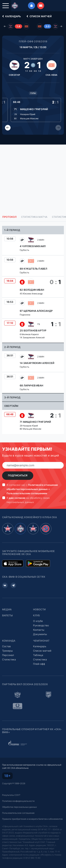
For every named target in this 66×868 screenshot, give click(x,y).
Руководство (41, 625)
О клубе (38, 621)
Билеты (7, 615)
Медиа (7, 609)
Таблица (38, 655)
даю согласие (17, 498)
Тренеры (7, 651)
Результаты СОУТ (11, 795)
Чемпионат (41, 641)
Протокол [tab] (9, 217)
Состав (6, 646)
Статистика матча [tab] (34, 217)
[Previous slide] (8, 128)
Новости (39, 609)
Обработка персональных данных (19, 807)
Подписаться (18, 475)
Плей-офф (39, 664)
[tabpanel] (33, 330)
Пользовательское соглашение (18, 813)
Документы (40, 634)
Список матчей (38, 16)
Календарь (11, 16)
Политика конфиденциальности (18, 801)
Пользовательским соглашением (27, 493)
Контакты (39, 630)
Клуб (37, 615)
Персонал (8, 655)
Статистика (9, 659)
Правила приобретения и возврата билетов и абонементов (32, 819)
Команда (9, 641)
